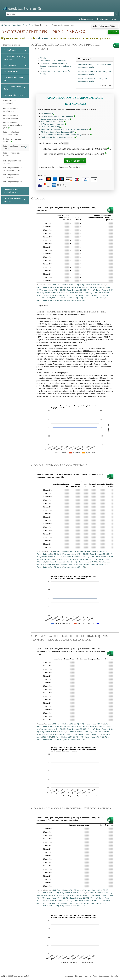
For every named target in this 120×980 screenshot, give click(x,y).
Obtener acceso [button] (75, 161)
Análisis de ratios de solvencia (54, 124)
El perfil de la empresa (12, 45)
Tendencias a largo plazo (13, 95)
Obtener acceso (86, 19)
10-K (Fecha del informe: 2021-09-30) (92, 285)
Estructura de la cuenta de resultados (56, 119)
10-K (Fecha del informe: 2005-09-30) (72, 300)
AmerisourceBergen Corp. (23, 25)
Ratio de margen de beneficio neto (11, 110)
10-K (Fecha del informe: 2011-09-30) (59, 295)
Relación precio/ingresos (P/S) (13, 183)
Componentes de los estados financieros (11, 191)
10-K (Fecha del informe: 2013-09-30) (79, 293)
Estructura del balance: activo (53, 122)
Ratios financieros (10, 65)
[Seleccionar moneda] (105, 26)
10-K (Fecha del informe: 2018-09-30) (99, 287)
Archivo (8, 25)
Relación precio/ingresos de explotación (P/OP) (13, 169)
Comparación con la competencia (53, 61)
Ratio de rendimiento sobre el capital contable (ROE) (13, 125)
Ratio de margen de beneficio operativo (11, 117)
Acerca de (69, 976)
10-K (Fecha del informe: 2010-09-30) (86, 295)
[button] (108, 149)
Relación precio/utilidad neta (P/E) (12, 162)
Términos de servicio (83, 976)
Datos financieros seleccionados (10, 102)
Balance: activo (48, 114)
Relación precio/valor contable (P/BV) (11, 176)
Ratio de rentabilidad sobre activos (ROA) (11, 133)
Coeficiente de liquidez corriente (12, 140)
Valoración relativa (11, 71)
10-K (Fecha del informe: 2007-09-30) (91, 298)
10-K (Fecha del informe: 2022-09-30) (66, 285)
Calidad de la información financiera (13, 200)
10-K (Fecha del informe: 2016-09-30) (76, 290)
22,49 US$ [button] (113, 32)
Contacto (114, 976)
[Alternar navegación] (4, 3)
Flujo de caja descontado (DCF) (13, 79)
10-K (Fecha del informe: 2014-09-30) (52, 293)
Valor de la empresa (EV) (52, 127)
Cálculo (43, 58)
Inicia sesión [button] (102, 19)
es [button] (114, 19)
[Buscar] (60, 14)
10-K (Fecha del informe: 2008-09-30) (65, 298)
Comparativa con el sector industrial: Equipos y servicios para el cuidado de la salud (55, 66)
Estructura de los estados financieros (13, 58)
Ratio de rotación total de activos (13, 154)
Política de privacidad (101, 976)
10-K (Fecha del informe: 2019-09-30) (72, 287)
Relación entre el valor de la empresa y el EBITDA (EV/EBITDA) (66, 129)
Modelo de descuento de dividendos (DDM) (59, 132)
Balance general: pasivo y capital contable (58, 116)
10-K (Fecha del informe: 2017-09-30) (49, 290)
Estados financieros (11, 50)
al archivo (43, 38)
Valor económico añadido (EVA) (13, 88)
